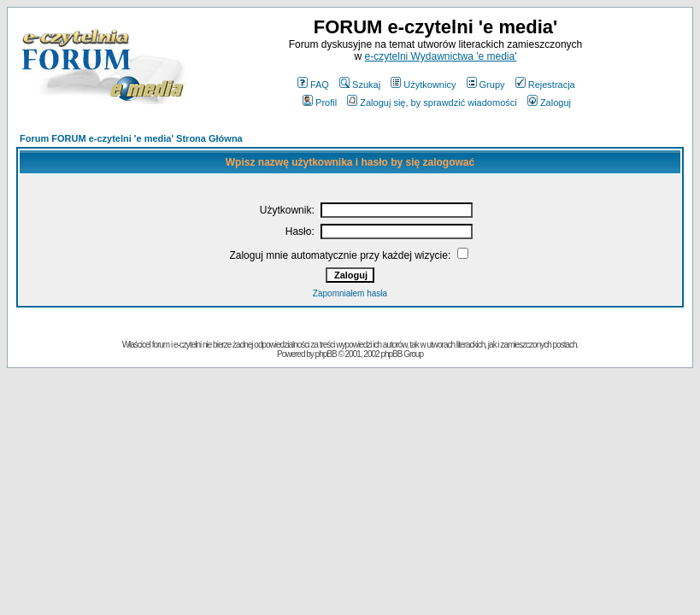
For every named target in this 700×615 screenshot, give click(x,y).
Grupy (486, 85)
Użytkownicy (423, 85)
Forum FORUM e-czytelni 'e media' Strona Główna (131, 138)
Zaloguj (549, 102)
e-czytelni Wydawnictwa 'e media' (441, 56)
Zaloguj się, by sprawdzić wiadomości (432, 102)
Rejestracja (545, 85)
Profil (320, 102)
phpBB (326, 354)
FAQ (313, 85)
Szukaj (360, 85)
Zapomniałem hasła (350, 293)
